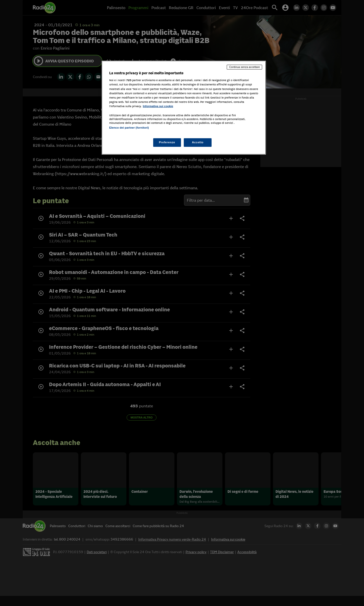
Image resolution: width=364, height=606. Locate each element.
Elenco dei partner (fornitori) (129, 128)
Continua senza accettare (244, 67)
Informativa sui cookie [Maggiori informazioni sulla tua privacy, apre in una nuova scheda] (158, 106)
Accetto (198, 142)
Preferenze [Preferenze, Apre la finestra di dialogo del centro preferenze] (167, 142)
